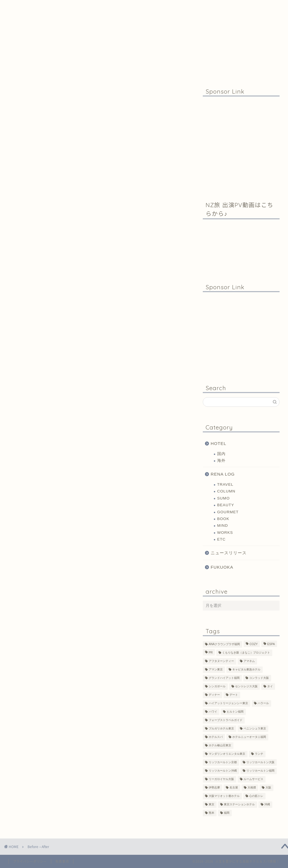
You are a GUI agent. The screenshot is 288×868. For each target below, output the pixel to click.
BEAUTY (226, 505)
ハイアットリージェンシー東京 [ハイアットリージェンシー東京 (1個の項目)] (228, 703)
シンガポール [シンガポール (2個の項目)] (217, 687)
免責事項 (62, 861)
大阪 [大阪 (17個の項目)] (268, 788)
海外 (221, 461)
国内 (221, 454)
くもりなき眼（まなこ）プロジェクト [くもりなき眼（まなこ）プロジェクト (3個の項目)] (246, 653)
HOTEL (219, 443)
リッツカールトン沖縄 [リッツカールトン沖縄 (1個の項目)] (223, 771)
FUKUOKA (222, 567)
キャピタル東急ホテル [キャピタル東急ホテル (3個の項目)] (246, 670)
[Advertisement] (241, 144)
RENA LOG (223, 474)
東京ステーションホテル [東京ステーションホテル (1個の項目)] (239, 805)
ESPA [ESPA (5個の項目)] (271, 644)
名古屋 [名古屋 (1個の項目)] (234, 788)
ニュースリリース (229, 553)
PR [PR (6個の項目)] (211, 653)
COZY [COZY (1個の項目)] (254, 644)
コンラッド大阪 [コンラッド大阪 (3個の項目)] (259, 678)
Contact (185, 7)
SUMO (223, 498)
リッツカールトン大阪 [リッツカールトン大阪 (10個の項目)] (260, 762)
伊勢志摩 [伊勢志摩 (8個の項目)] (214, 788)
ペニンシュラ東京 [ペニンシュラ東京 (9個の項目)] (255, 729)
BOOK (223, 519)
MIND (223, 525)
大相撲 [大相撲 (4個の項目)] (252, 788)
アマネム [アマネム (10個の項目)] (249, 661)
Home (49, 7)
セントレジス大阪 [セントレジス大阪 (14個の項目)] (246, 687)
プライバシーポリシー (30, 861)
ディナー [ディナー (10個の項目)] (214, 695)
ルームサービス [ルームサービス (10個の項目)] (253, 779)
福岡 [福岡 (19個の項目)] (227, 813)
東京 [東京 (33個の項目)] (211, 805)
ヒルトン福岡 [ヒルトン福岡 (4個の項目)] (235, 712)
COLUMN (226, 491)
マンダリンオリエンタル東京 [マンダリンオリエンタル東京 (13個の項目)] (227, 754)
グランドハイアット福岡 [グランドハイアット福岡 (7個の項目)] (224, 678)
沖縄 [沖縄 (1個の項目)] (267, 805)
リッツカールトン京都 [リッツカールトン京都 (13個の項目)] (223, 762)
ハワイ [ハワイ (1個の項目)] (213, 712)
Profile (119, 7)
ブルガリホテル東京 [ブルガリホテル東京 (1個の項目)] (221, 729)
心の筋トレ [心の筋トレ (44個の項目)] (256, 796)
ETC (221, 539)
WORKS (225, 533)
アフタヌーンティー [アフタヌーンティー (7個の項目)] (221, 661)
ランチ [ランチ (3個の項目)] (259, 754)
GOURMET (228, 512)
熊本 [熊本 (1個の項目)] (211, 813)
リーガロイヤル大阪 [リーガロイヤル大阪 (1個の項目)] (221, 779)
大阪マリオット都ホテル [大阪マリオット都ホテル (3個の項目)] (224, 796)
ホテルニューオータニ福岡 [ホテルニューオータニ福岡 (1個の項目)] (249, 737)
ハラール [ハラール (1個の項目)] (263, 703)
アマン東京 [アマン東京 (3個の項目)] (216, 670)
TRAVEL (225, 484)
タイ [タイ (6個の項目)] (270, 687)
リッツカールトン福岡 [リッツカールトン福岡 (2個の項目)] (260, 771)
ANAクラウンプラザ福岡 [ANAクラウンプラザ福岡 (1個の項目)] (224, 644)
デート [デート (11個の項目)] (234, 695)
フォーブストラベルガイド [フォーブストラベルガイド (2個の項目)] (226, 720)
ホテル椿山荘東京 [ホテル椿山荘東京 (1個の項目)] (220, 746)
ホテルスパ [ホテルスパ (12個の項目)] (216, 737)
